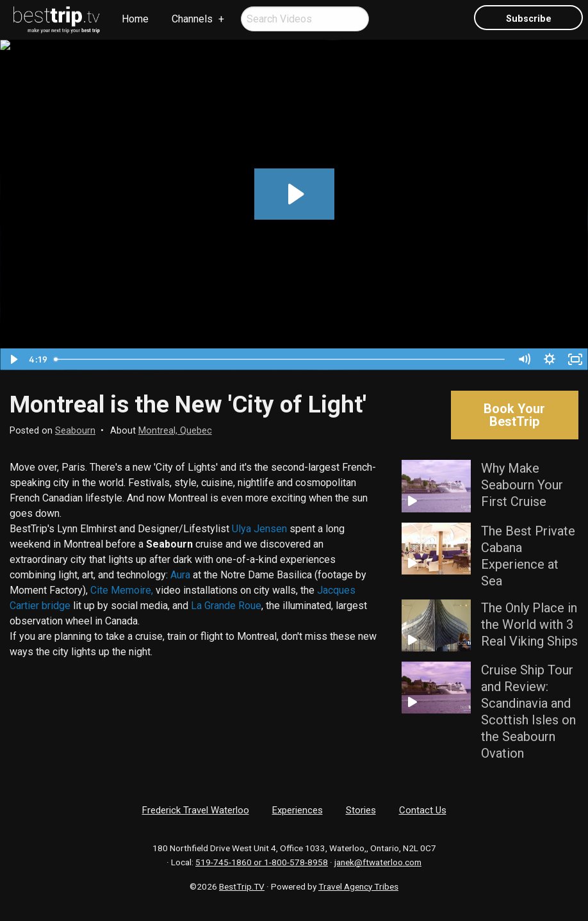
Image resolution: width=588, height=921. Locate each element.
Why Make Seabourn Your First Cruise (522, 485)
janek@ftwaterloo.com (378, 862)
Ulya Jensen (259, 529)
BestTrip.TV (242, 886)
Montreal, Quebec (175, 431)
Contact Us (423, 810)
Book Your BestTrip (514, 415)
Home (135, 19)
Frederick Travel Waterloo (196, 810)
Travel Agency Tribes (358, 886)
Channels (192, 19)
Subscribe (529, 19)
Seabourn (75, 431)
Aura (180, 575)
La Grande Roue (226, 606)
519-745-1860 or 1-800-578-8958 (262, 862)
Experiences (298, 810)
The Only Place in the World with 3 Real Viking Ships (529, 624)
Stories (361, 810)
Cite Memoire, (122, 590)
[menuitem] (57, 20)
